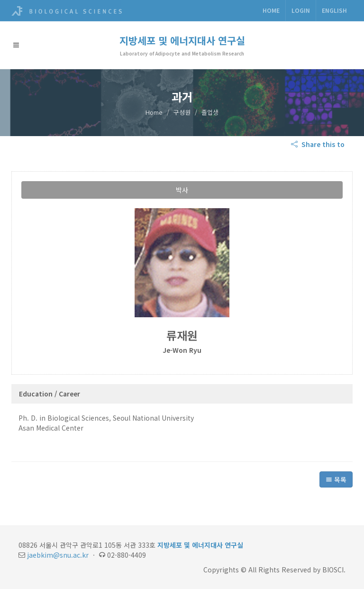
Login (301, 10)
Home (271, 10)
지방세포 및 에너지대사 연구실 (182, 40)
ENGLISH (334, 10)
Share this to (319, 144)
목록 (336, 479)
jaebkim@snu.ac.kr (58, 555)
